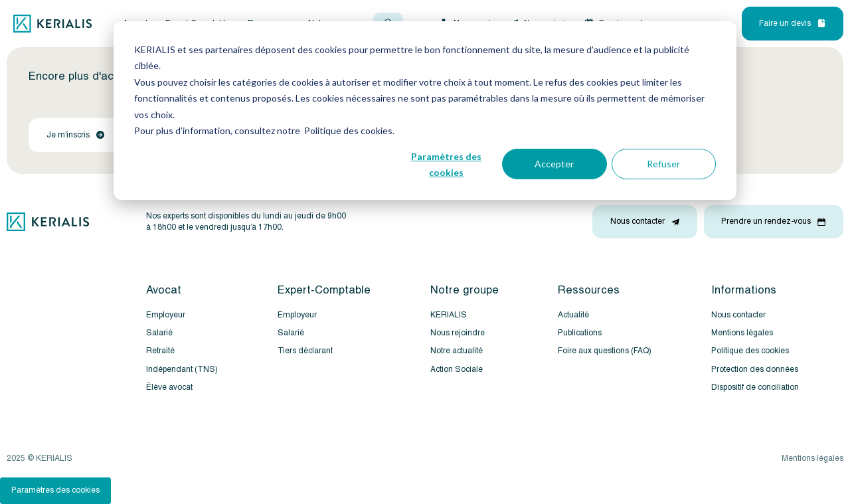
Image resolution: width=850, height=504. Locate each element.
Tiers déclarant (305, 351)
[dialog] (425, 111)
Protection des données (755, 370)
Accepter (554, 164)
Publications (580, 333)
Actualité (573, 315)
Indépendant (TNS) (182, 370)
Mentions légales (742, 333)
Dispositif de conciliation (755, 387)
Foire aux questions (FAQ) (605, 351)
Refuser (663, 164)
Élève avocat (169, 387)
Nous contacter (738, 315)
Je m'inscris (75, 135)
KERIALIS (449, 315)
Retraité (160, 351)
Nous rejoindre (458, 333)
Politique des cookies (750, 351)
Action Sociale (457, 370)
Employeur (166, 315)
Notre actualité (457, 351)
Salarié (159, 333)
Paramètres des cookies (446, 165)
